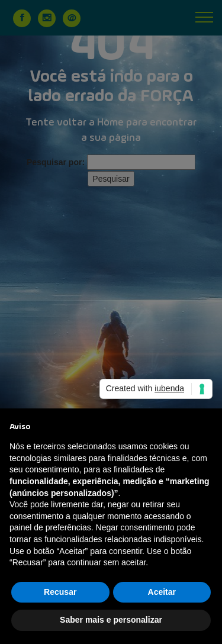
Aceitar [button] (162, 592)
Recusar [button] (60, 592)
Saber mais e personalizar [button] (111, 620)
